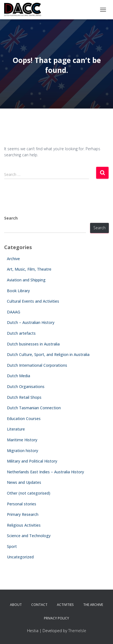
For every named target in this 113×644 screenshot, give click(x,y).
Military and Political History (32, 461)
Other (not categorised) (29, 493)
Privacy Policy (56, 618)
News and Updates (24, 482)
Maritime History (22, 440)
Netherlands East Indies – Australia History (45, 472)
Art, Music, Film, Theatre (29, 269)
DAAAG (14, 312)
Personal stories (22, 504)
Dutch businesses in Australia (33, 344)
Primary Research (23, 514)
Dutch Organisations (26, 386)
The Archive (93, 605)
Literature (16, 429)
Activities (65, 605)
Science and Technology (29, 536)
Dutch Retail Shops (24, 397)
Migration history (23, 451)
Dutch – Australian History (31, 322)
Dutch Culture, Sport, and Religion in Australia (48, 354)
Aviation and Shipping (26, 280)
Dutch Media (19, 376)
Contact (39, 605)
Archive (13, 259)
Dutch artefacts (21, 333)
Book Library (18, 291)
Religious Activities (24, 525)
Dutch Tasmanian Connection (34, 408)
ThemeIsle (77, 631)
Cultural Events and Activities (33, 301)
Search (11, 218)
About (16, 605)
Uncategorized (20, 557)
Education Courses (24, 419)
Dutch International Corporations (37, 365)
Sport (12, 546)
